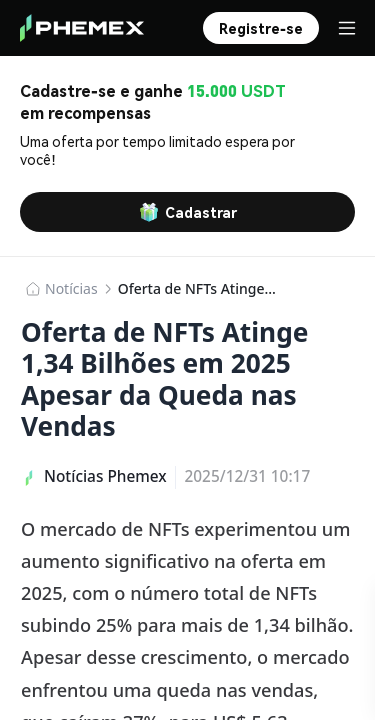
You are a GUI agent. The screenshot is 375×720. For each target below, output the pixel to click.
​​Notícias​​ (71, 288)
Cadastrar (188, 212)
